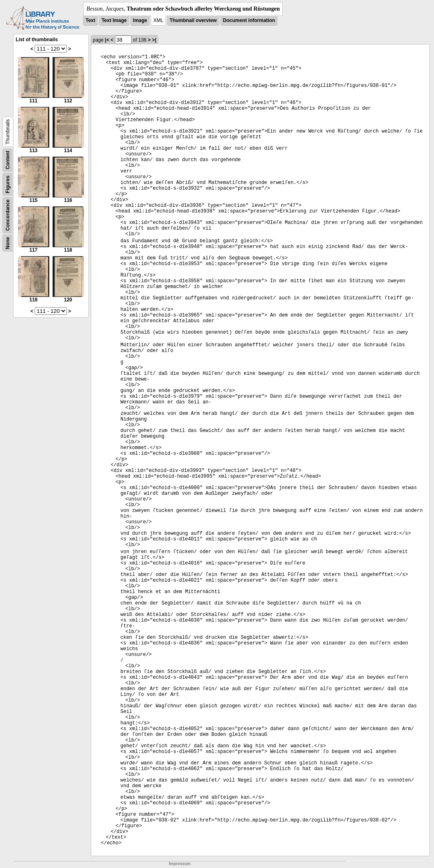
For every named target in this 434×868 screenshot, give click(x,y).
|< (107, 40)
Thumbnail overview (193, 20)
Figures (8, 184)
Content (8, 160)
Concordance (8, 215)
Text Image (114, 20)
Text (90, 20)
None (8, 243)
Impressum (180, 864)
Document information (249, 20)
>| (154, 40)
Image (140, 20)
